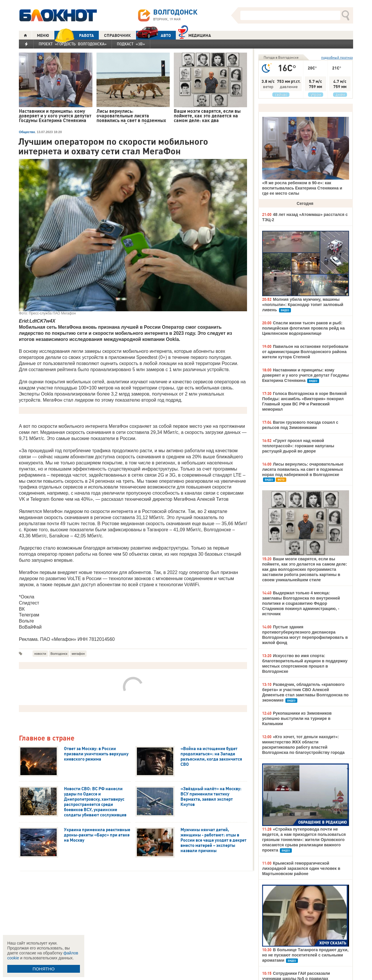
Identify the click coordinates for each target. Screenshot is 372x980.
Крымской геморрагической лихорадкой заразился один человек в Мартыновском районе (301, 868)
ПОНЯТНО (44, 969)
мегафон (78, 654)
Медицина (195, 35)
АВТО (153, 35)
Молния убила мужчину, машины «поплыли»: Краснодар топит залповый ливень (303, 305)
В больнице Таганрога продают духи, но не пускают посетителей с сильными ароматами (305, 955)
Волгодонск (59, 654)
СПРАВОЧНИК (117, 35)
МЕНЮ (43, 35)
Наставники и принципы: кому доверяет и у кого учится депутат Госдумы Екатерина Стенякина (305, 375)
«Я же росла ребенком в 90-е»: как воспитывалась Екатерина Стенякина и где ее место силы (302, 188)
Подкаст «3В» (131, 44)
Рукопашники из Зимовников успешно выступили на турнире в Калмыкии (297, 718)
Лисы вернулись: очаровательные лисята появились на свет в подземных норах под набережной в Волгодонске (303, 469)
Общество (27, 132)
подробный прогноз (337, 57)
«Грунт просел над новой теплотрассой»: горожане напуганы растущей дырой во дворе (298, 446)
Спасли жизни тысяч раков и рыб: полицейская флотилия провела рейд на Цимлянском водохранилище (303, 328)
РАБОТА (74, 35)
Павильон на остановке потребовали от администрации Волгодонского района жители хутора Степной (305, 352)
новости (40, 654)
